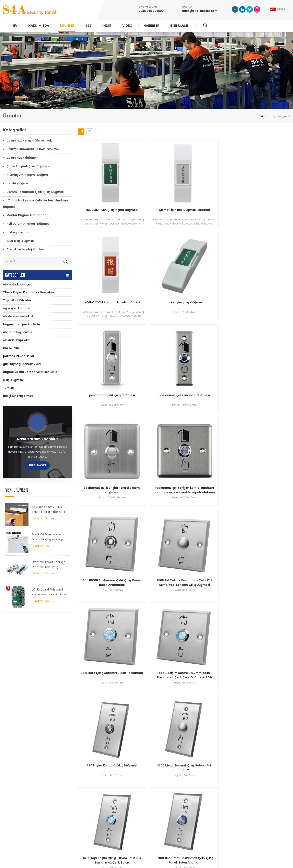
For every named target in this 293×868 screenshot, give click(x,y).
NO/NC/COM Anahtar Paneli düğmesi (211, 194)
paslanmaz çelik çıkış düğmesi (103, 266)
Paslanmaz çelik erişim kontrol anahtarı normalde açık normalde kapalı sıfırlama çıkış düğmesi (265, 268)
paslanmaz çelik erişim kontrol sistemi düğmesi (211, 268)
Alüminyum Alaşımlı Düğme (27, 175)
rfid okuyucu (12, 348)
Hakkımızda (39, 26)
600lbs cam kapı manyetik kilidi (109, 810)
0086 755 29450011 (152, 11)
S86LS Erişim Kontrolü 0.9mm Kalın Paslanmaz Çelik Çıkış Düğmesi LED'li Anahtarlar (265, 343)
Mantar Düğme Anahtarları (27, 215)
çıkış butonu (97, 784)
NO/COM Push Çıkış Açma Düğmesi (103, 194)
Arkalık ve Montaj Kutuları (25, 249)
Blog (159, 823)
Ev (15, 26)
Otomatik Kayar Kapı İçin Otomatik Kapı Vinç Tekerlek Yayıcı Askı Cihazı (49, 565)
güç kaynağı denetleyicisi (22, 364)
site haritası (163, 830)
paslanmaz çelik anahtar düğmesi (157, 268)
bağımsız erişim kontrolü (21, 324)
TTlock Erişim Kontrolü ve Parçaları (28, 292)
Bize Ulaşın (180, 26)
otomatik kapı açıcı (17, 285)
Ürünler (67, 26)
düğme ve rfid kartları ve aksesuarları (31, 372)
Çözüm (161, 810)
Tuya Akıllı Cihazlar (17, 300)
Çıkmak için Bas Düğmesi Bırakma (157, 194)
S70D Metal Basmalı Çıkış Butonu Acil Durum (157, 417)
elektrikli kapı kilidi (17, 340)
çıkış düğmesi (282, 116)
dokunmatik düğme (21, 158)
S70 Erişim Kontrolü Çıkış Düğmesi (103, 417)
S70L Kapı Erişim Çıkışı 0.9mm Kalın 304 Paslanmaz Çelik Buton (211, 417)
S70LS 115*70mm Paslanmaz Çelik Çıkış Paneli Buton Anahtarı (265, 417)
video (127, 26)
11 (248, 445)
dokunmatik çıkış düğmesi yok (29, 141)
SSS (88, 26)
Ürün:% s (162, 797)
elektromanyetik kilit (18, 316)
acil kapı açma (18, 232)
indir (107, 26)
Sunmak (213, 736)
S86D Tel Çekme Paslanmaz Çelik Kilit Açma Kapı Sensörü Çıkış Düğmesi (157, 343)
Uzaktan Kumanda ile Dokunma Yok (33, 149)
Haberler (151, 26)
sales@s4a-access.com (200, 11)
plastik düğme (17, 183)
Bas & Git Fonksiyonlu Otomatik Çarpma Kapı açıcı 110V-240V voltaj (48, 537)
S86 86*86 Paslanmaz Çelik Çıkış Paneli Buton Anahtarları (103, 343)
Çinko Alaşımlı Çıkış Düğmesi (28, 166)
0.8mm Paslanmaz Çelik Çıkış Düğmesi (36, 192)
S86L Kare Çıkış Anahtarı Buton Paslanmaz (211, 343)
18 (275, 445)
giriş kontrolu (97, 797)
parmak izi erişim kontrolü (105, 817)
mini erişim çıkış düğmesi (265, 192)
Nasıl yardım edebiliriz (38, 439)
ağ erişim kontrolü (17, 308)
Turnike (8, 388)
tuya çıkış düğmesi (21, 241)
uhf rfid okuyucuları (17, 332)
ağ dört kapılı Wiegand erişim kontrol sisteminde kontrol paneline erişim (49, 592)
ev (158, 784)
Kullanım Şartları (166, 836)
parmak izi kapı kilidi (19, 356)
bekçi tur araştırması (19, 396)
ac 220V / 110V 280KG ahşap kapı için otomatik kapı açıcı (49, 510)
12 (257, 445)
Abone (217, 813)
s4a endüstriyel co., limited (28, 778)
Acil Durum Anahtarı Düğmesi (28, 224)
